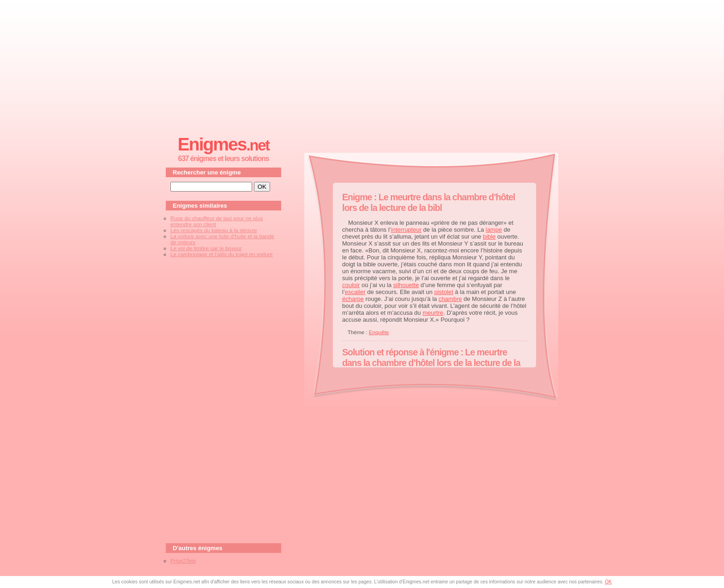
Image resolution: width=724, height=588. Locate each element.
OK (608, 582)
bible (489, 237)
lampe (494, 230)
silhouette (406, 285)
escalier (355, 292)
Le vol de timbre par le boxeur (206, 248)
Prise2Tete (183, 561)
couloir (351, 285)
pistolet (443, 292)
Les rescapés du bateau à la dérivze (214, 230)
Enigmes (223, 144)
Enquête (379, 332)
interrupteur (406, 230)
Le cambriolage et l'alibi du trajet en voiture (222, 254)
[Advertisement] (362, 65)
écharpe (353, 299)
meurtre (433, 313)
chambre (450, 299)
